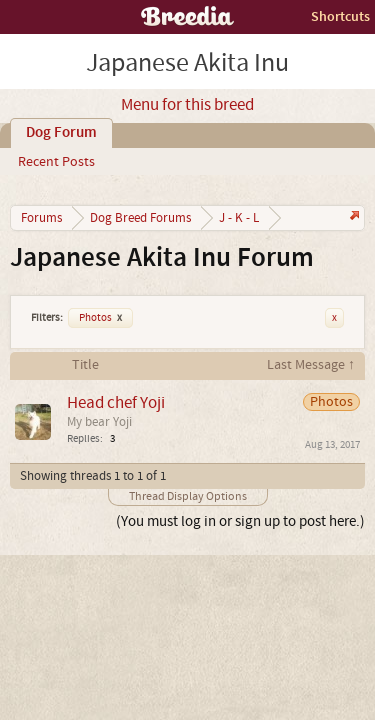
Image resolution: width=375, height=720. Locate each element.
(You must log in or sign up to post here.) (240, 521)
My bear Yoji (99, 422)
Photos (100, 318)
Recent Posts (56, 162)
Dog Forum (61, 133)
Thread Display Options (188, 496)
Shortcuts (340, 16)
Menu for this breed (187, 105)
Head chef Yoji (116, 402)
